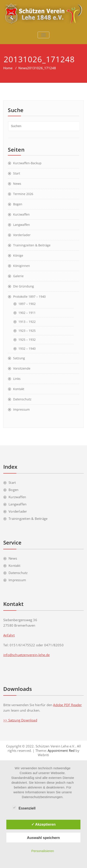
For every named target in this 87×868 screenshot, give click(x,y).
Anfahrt (9, 635)
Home (8, 68)
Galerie (18, 276)
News (23, 68)
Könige (18, 255)
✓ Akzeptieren (43, 824)
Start (17, 173)
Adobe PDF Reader (67, 705)
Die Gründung (23, 286)
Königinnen (22, 266)
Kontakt (19, 389)
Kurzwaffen (21, 214)
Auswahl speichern (43, 838)
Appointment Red (61, 750)
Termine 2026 (23, 194)
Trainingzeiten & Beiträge (32, 245)
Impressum (21, 409)
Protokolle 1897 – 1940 (29, 297)
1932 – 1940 (27, 348)
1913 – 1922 (27, 322)
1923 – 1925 (27, 331)
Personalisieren (43, 851)
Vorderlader (22, 235)
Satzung (19, 358)
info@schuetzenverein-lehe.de (27, 655)
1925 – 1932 (27, 340)
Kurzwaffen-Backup (27, 163)
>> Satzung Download (20, 720)
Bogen (18, 204)
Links (17, 379)
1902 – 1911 (27, 313)
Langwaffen (22, 225)
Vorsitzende (22, 368)
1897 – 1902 (27, 304)
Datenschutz (22, 399)
